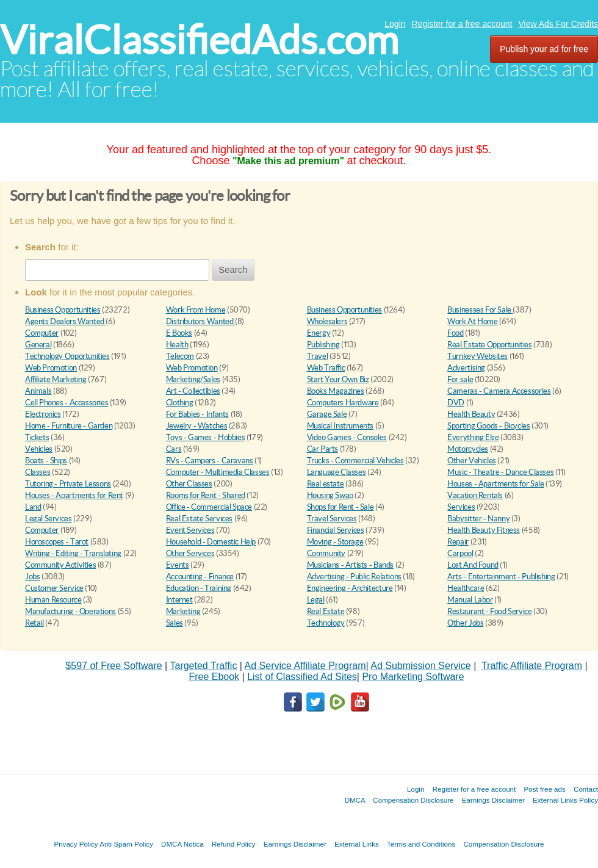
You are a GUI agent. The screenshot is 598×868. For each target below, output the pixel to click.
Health (177, 345)
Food (455, 333)
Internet (179, 600)
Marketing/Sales (193, 379)
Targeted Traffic (203, 666)
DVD (456, 403)
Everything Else (473, 437)
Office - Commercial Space (209, 507)
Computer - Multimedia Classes (218, 472)
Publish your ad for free (544, 49)
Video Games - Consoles (347, 437)
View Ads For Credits (558, 24)
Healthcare (466, 588)
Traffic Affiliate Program (532, 666)
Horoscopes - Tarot (57, 542)
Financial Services (336, 530)
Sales (175, 623)
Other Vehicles (472, 461)
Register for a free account (462, 24)
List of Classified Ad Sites (302, 677)
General (38, 345)
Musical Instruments (340, 426)
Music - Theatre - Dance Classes (500, 472)
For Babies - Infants (197, 414)
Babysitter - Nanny (478, 519)
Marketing (183, 611)
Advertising (466, 368)
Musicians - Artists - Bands (350, 565)
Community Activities (60, 565)
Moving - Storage (335, 542)
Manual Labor (470, 600)
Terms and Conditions (421, 844)
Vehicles (39, 449)
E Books (179, 333)
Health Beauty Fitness (484, 530)
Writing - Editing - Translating (73, 553)
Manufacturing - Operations (70, 611)
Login (395, 24)
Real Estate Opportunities (489, 345)
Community (326, 553)
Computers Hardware (343, 403)
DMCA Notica (182, 844)
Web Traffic (326, 368)
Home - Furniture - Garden (69, 426)
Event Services (190, 530)
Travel (318, 356)
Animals (38, 391)
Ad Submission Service (421, 666)
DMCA (355, 800)
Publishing (323, 345)
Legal (316, 600)
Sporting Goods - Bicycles (488, 426)
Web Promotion (51, 368)
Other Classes (189, 484)
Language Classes (337, 472)
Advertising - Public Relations (354, 577)
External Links (357, 844)
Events (178, 565)
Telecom (180, 356)
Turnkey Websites (477, 356)
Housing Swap (330, 495)
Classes (38, 472)
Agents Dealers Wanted (65, 321)
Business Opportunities (63, 310)
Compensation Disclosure (413, 800)
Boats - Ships (46, 461)
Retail (34, 623)
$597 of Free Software (113, 666)
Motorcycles (468, 449)
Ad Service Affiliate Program (305, 666)
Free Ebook (214, 677)
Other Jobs (465, 623)
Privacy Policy (76, 844)
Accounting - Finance (200, 577)
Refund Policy (234, 844)
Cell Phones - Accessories (67, 403)
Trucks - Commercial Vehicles (355, 461)
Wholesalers (327, 321)
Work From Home (196, 310)
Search (233, 269)
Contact (586, 789)
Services (461, 507)
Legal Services (49, 519)
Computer (42, 333)
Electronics (43, 414)
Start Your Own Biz (338, 379)
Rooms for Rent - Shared (206, 495)
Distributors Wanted (200, 321)
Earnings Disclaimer (493, 800)
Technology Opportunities (67, 356)
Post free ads (544, 789)
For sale (460, 379)
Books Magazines (336, 391)
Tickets (37, 437)
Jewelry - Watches (196, 426)
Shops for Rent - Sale (340, 507)
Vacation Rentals (475, 495)
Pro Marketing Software (413, 677)
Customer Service (54, 588)
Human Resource (53, 600)
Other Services (190, 553)
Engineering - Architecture (350, 588)
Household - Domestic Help (211, 542)
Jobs (32, 577)
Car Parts (323, 449)
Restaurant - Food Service (489, 611)
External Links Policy (565, 800)
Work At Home (472, 321)
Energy (319, 333)
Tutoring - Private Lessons (68, 484)
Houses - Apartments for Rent (74, 495)
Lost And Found (473, 565)
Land (33, 507)
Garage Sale (327, 414)
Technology (326, 623)
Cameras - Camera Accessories (499, 391)
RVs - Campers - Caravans (210, 461)
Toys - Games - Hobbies (205, 437)
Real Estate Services (199, 519)
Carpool (460, 553)
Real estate (326, 484)
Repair (458, 542)
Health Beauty (471, 414)
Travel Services (332, 519)
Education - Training (199, 588)
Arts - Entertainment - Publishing (501, 577)
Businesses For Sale (480, 310)
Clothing (180, 403)
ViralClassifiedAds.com (199, 40)
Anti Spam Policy (126, 844)
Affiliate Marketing (56, 379)
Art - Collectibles (193, 391)
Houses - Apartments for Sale (495, 484)
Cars (174, 449)
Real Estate (326, 611)
